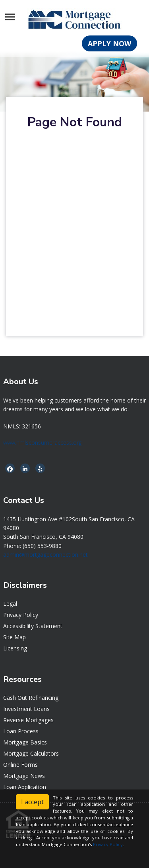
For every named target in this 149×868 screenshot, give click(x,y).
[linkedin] (25, 469)
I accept (32, 802)
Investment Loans (26, 709)
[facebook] (10, 469)
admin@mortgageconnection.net (45, 555)
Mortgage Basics (25, 742)
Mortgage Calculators (31, 753)
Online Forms (20, 765)
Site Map (15, 637)
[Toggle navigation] (10, 17)
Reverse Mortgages (28, 720)
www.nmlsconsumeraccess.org (42, 443)
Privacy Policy (21, 615)
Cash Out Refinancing (31, 698)
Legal (10, 604)
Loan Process (21, 731)
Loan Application (25, 787)
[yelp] (40, 469)
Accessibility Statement (33, 626)
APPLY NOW (109, 43)
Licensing (15, 648)
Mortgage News (24, 776)
